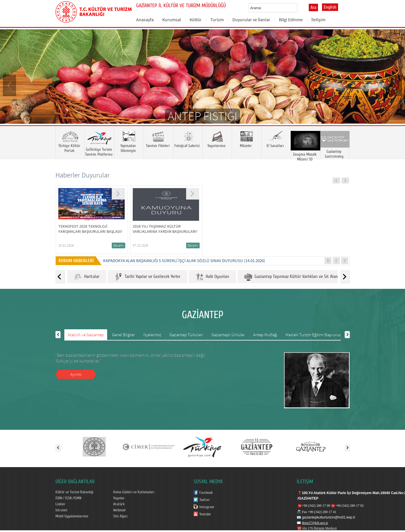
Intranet (61, 510)
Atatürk (119, 504)
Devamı (118, 245)
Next (395, 85)
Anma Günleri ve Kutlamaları (134, 492)
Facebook (206, 493)
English (330, 7)
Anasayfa (145, 20)
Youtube (205, 514)
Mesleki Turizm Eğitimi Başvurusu (314, 335)
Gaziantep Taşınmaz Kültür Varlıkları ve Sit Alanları (294, 277)
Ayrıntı (76, 374)
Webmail (119, 510)
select (299, 8)
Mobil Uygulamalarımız (72, 516)
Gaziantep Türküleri (186, 335)
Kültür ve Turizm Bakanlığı (74, 492)
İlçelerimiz (152, 335)
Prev (10, 85)
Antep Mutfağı (265, 335)
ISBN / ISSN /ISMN (68, 498)
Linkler (60, 504)
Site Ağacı (120, 516)
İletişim (318, 20)
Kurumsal (172, 20)
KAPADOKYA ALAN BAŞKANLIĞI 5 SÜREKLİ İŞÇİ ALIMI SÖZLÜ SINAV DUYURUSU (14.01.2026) (184, 261)
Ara (313, 7)
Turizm (217, 20)
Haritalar (87, 277)
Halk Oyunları (212, 277)
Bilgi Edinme (291, 20)
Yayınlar (119, 498)
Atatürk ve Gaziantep (86, 335)
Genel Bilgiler (124, 335)
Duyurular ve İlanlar (251, 20)
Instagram (207, 507)
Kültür (196, 20)
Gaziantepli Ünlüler (228, 335)
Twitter (205, 500)
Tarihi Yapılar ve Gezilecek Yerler (147, 277)
